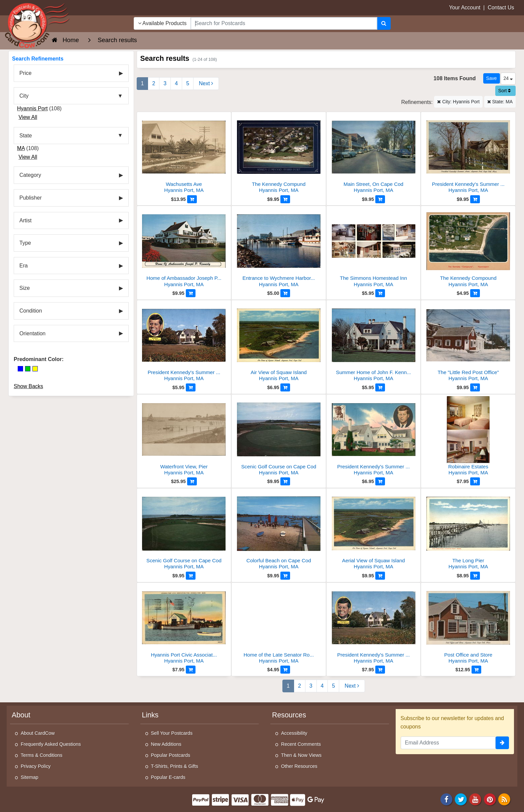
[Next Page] (206, 84)
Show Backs (28, 386)
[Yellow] (35, 369)
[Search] (384, 23)
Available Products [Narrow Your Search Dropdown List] (162, 23)
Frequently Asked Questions (51, 744)
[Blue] (20, 369)
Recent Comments (301, 744)
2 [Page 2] (154, 83)
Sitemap (30, 777)
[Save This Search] (492, 78)
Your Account (465, 8)
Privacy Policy (36, 766)
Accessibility (294, 733)
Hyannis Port (32, 108)
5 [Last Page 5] (188, 83)
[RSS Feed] (504, 799)
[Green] (28, 369)
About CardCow (38, 733)
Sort (505, 91)
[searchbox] (284, 23)
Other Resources (299, 766)
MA (21, 148)
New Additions (166, 744)
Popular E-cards (168, 777)
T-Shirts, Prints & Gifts (175, 766)
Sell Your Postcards (172, 733)
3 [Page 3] (165, 83)
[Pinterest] (490, 799)
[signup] (502, 743)
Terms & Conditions (42, 755)
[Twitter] (461, 799)
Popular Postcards (171, 755)
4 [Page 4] (176, 83)
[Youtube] (476, 799)
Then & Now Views (301, 755)
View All (28, 117)
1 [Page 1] (143, 83)
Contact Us (501, 8)
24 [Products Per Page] (508, 78)
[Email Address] (448, 743)
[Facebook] (446, 799)
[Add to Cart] (192, 199)
